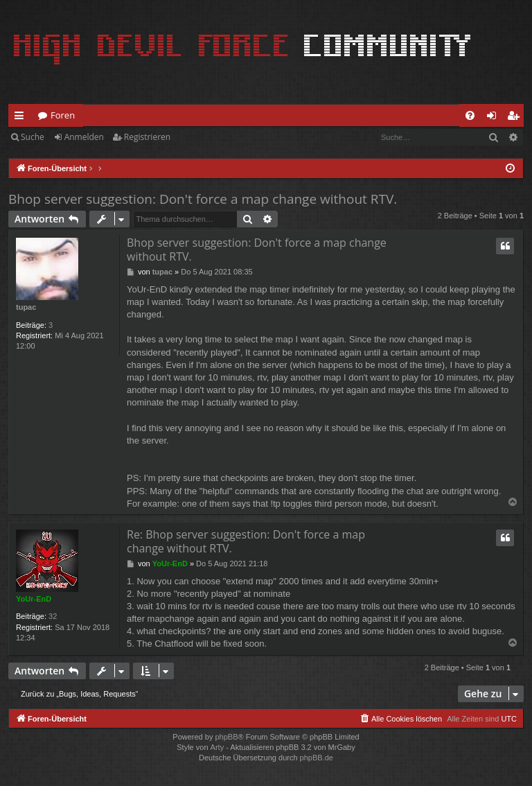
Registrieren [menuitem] (516, 118)
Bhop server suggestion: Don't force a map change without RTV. (203, 199)
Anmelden (84, 137)
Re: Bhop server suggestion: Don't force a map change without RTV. (246, 541)
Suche (33, 137)
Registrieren (147, 137)
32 (53, 616)
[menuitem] (470, 115)
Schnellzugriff (22, 118)
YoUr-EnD (34, 599)
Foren (63, 115)
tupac (26, 307)
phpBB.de (317, 758)
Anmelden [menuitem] (495, 118)
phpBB (226, 737)
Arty (218, 747)
